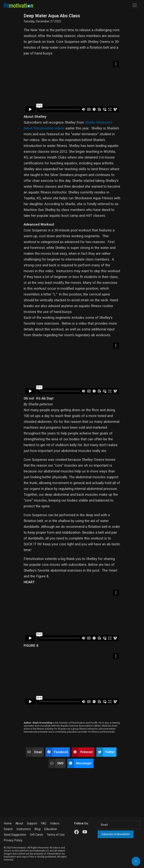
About (19, 823)
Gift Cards (37, 835)
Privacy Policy (13, 840)
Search (8, 829)
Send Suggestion (15, 835)
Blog (37, 829)
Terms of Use (56, 835)
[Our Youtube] (85, 832)
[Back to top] (136, 861)
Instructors (24, 829)
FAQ (44, 823)
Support (32, 823)
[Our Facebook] (76, 832)
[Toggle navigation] (135, 5)
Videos (55, 823)
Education (51, 829)
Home (8, 823)
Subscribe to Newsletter (116, 834)
